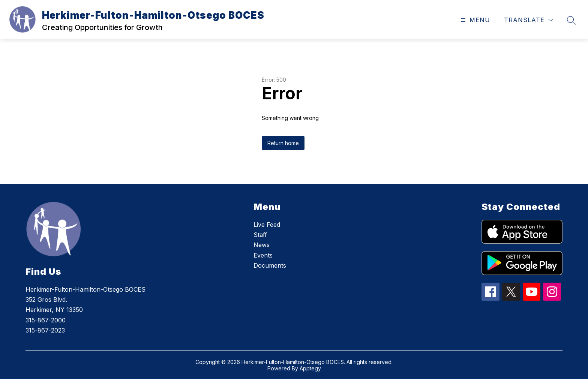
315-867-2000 (46, 320)
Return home (283, 143)
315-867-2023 (45, 330)
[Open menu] (475, 20)
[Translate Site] (529, 20)
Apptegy (310, 368)
